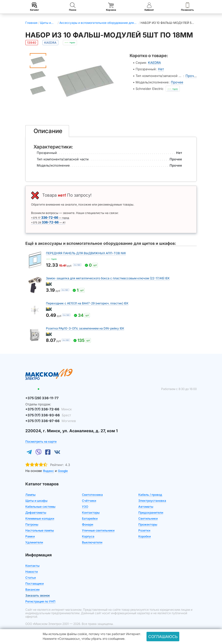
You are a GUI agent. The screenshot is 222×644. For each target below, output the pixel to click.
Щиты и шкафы (36, 500)
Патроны (32, 524)
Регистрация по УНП (40, 601)
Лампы (30, 494)
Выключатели (92, 542)
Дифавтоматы (36, 512)
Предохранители (151, 512)
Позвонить (187, 7)
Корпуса (88, 536)
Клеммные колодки (40, 518)
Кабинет (149, 7)
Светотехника (92, 494)
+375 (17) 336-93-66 (47, 415)
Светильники (148, 518)
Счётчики (89, 500)
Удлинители (34, 542)
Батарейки (90, 518)
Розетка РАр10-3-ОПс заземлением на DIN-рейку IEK (85, 328)
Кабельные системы (40, 506)
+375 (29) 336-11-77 (41, 398)
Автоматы (146, 506)
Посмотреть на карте (41, 441)
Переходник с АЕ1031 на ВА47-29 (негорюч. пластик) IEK (87, 303)
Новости (32, 571)
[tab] (47, 131)
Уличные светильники (98, 530)
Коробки (145, 536)
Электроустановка (152, 500)
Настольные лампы (40, 530)
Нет (161, 69)
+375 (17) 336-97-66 (50, 421)
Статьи (31, 577)
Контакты (32, 565)
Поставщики (35, 583)
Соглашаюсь (163, 637)
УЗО (85, 506)
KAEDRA (154, 63)
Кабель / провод (150, 494)
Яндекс (48, 471)
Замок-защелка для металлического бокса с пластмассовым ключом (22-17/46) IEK (108, 278)
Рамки (30, 536)
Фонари (88, 524)
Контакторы (91, 512)
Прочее (192, 75)
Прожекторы (148, 524)
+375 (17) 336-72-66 (48, 409)
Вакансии (32, 589)
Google (63, 471)
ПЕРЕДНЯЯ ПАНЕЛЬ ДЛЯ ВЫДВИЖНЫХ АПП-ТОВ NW (86, 253)
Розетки (144, 530)
